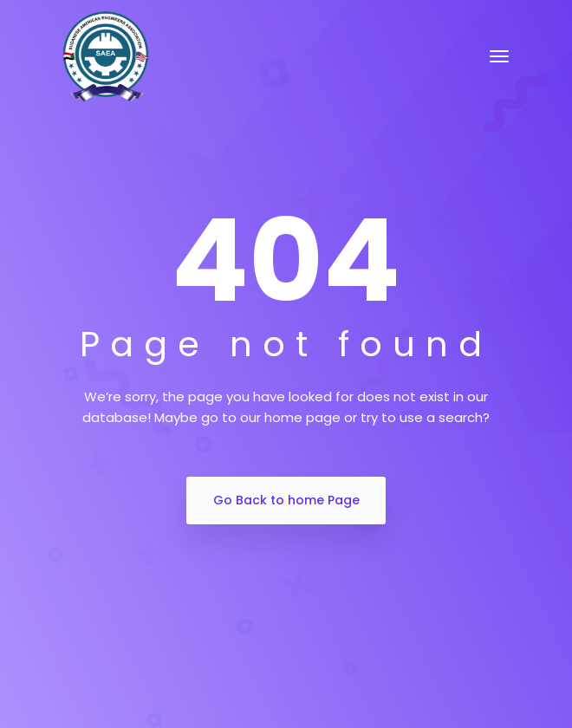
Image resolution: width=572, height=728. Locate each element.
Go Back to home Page (286, 500)
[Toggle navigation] (499, 56)
